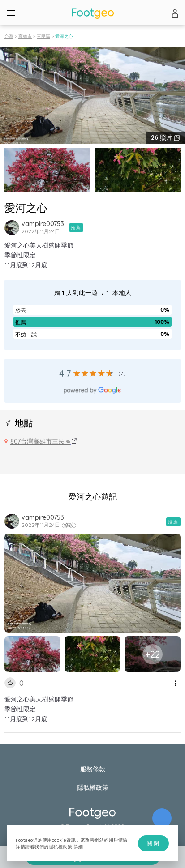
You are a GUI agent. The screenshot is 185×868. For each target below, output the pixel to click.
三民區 (43, 36)
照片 (163, 137)
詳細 (79, 847)
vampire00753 (43, 224)
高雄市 (25, 36)
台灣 (9, 36)
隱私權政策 (93, 787)
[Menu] (11, 13)
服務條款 (93, 769)
